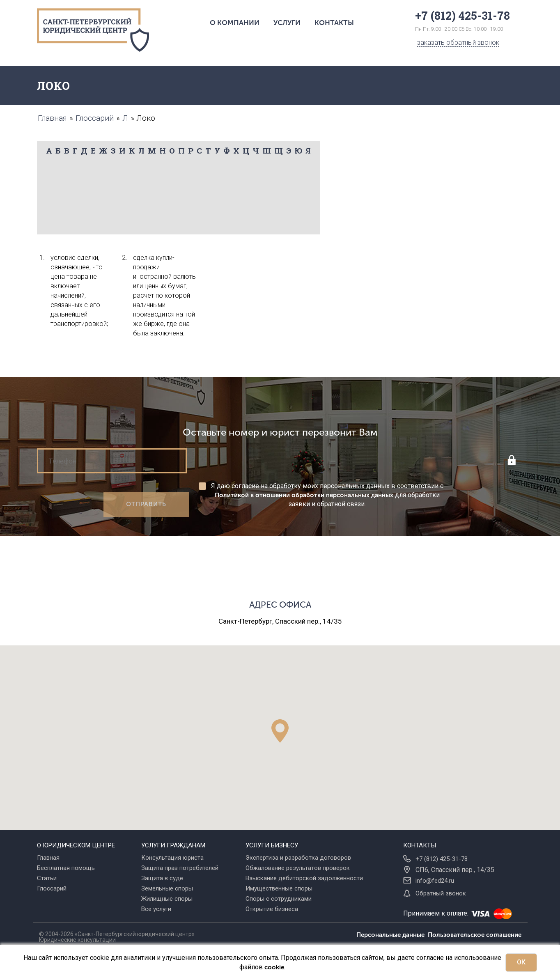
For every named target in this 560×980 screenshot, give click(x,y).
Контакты (334, 23)
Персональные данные (392, 935)
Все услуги (156, 909)
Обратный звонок (441, 893)
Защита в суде (162, 878)
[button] (280, 731)
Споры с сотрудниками (279, 899)
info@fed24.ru (435, 881)
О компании (235, 23)
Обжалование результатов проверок (298, 868)
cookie (274, 967)
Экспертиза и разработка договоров (298, 858)
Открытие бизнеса (272, 909)
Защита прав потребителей (180, 868)
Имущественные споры (279, 888)
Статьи (47, 878)
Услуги (287, 23)
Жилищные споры (167, 899)
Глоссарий (52, 888)
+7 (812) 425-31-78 (442, 859)
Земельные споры (167, 888)
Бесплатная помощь (66, 868)
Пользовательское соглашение (475, 935)
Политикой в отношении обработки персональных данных (304, 495)
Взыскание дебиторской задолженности (304, 878)
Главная (48, 858)
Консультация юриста (172, 858)
